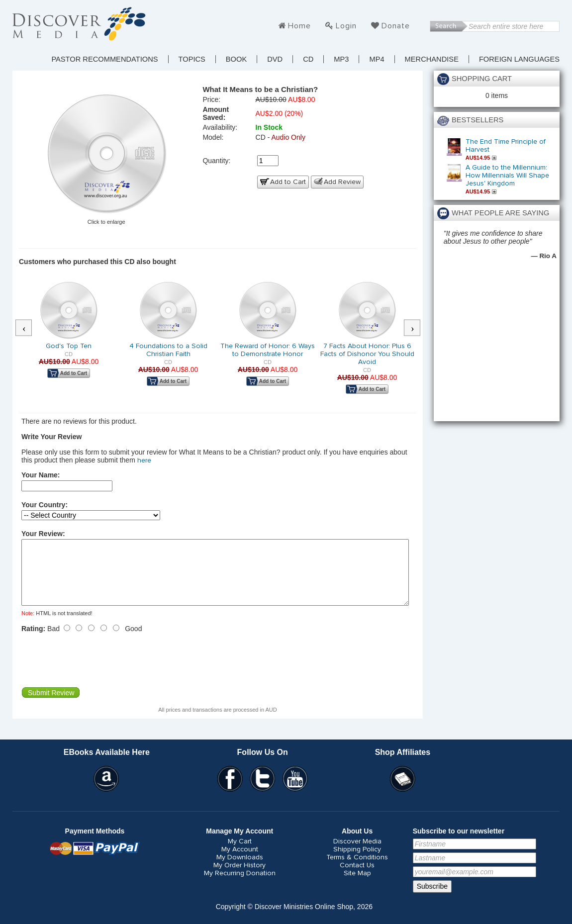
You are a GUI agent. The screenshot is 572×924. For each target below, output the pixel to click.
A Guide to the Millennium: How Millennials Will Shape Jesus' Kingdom (507, 176)
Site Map (357, 885)
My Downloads (240, 869)
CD (308, 59)
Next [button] (417, 328)
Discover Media (357, 853)
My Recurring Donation (240, 885)
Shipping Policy (357, 861)
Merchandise (432, 59)
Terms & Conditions (357, 869)
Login (346, 26)
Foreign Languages (519, 59)
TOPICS (192, 59)
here (144, 461)
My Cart (240, 853)
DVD (275, 59)
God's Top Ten (69, 346)
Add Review (342, 182)
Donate (396, 26)
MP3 (341, 59)
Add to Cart (288, 182)
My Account (240, 861)
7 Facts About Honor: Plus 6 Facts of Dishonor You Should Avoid (367, 354)
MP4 (377, 59)
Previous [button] (29, 328)
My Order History (239, 877)
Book (236, 59)
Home (299, 26)
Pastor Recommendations (104, 59)
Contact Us (357, 877)
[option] (69, 336)
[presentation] (97, 672)
